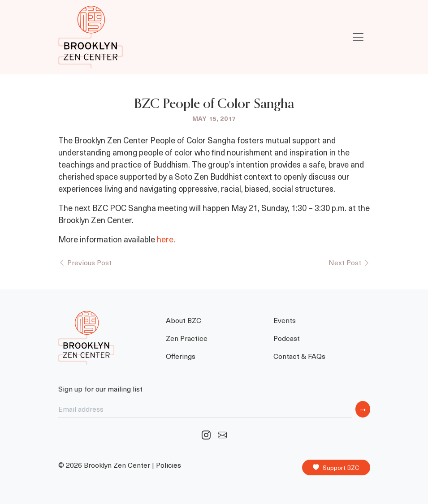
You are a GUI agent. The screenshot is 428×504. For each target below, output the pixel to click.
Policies (169, 465)
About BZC (184, 320)
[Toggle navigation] (358, 37)
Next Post (349, 262)
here (165, 239)
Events (285, 320)
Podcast (287, 338)
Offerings (181, 356)
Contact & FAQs (299, 356)
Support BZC (336, 468)
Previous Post (85, 262)
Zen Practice (187, 338)
